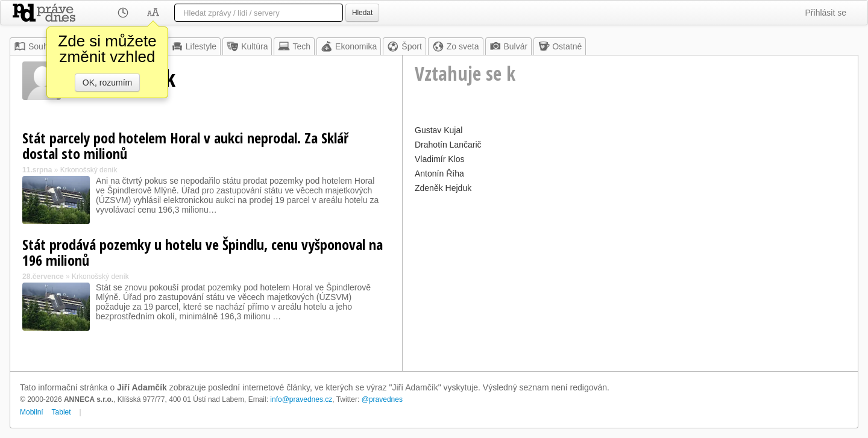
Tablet (61, 412)
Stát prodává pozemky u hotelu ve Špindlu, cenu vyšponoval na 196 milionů (203, 252)
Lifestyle (194, 46)
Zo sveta (456, 46)
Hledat (362, 13)
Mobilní (32, 412)
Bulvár (509, 46)
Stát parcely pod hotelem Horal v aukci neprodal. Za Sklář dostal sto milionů (185, 145)
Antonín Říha (439, 174)
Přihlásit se (826, 13)
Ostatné (560, 46)
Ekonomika (349, 46)
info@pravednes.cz (301, 399)
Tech (294, 46)
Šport (404, 46)
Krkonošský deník (89, 170)
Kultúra (247, 46)
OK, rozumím (107, 83)
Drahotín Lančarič (448, 145)
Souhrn (35, 46)
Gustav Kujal (439, 130)
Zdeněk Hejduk (443, 188)
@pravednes (382, 399)
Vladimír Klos (439, 159)
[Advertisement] (630, 281)
